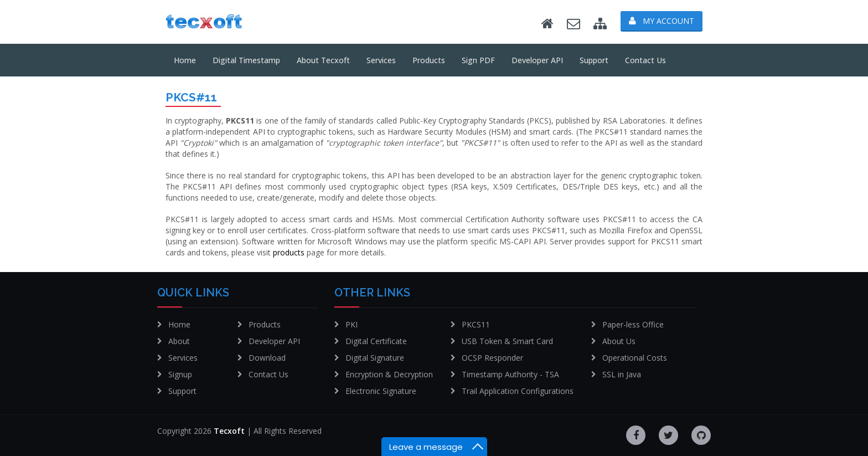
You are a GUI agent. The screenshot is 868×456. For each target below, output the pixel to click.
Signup (180, 374)
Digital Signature (375, 358)
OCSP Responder (492, 358)
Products (429, 60)
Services (381, 60)
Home (185, 60)
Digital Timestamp (246, 60)
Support (594, 60)
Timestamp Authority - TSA (510, 374)
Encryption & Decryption (389, 374)
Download (267, 358)
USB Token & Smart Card (507, 341)
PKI (352, 324)
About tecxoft (323, 60)
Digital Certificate (376, 341)
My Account (662, 21)
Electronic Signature (381, 391)
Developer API (537, 60)
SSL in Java (622, 374)
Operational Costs (635, 358)
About (179, 341)
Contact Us (645, 60)
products (289, 252)
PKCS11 (476, 324)
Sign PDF (478, 60)
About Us (619, 341)
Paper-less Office (633, 324)
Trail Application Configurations (518, 391)
